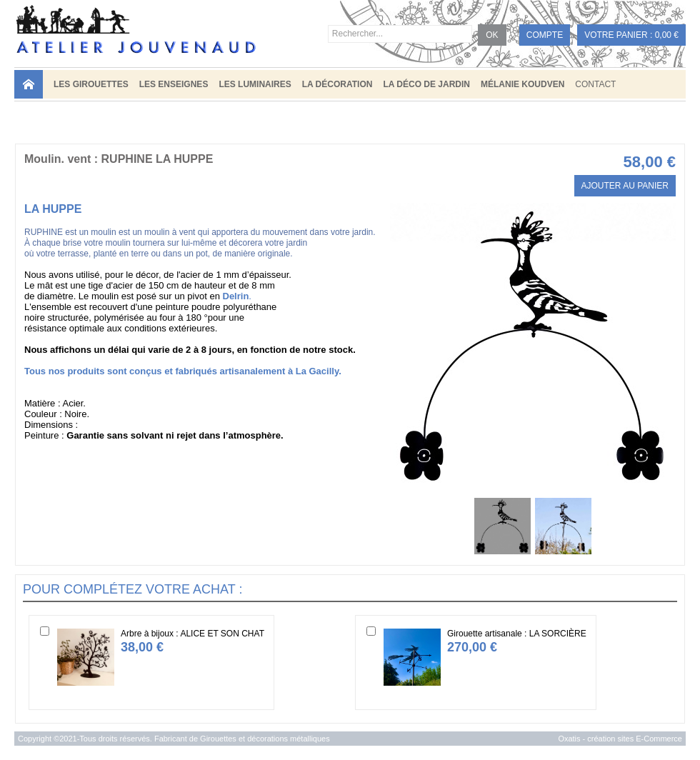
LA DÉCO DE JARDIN (426, 84)
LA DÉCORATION (337, 84)
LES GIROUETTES (91, 84)
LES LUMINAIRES (255, 84)
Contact (595, 84)
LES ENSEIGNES (174, 84)
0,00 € (667, 35)
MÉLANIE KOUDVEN (522, 84)
